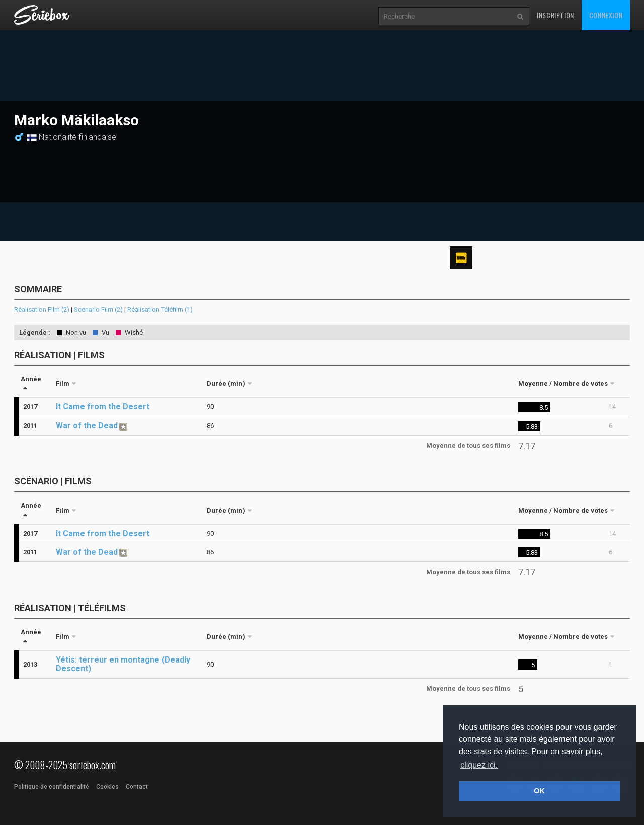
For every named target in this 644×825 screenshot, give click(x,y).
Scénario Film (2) (98, 310)
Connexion (606, 15)
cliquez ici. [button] (479, 765)
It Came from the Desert (103, 407)
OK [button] (539, 791)
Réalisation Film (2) (42, 310)
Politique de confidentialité (52, 787)
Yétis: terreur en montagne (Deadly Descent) (123, 664)
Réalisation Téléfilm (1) (160, 310)
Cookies (107, 787)
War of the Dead (87, 425)
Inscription (555, 15)
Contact (137, 787)
